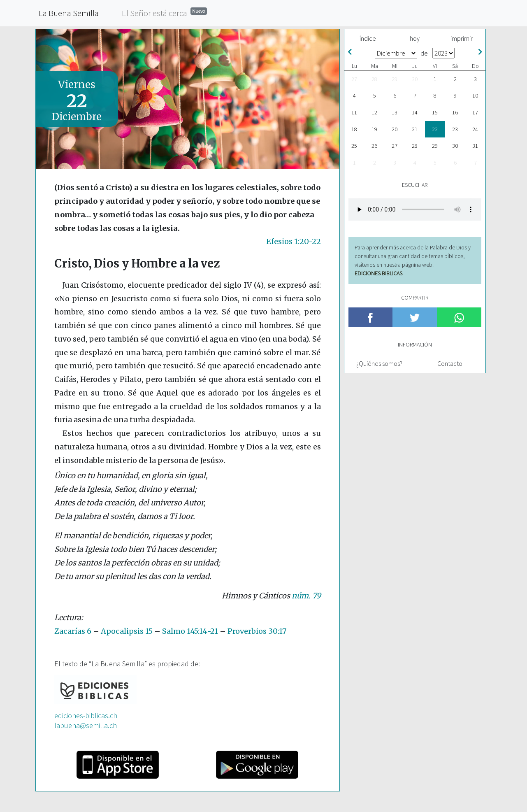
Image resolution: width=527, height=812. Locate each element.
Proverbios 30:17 (257, 631)
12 (374, 112)
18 (354, 129)
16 (455, 112)
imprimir (462, 38)
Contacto (450, 363)
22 (435, 129)
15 (435, 112)
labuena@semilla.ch (86, 725)
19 (374, 129)
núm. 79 (306, 596)
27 (354, 79)
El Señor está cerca (164, 13)
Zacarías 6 (73, 631)
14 (415, 112)
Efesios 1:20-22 (294, 241)
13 (395, 112)
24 (475, 129)
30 (415, 79)
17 (475, 112)
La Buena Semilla (69, 13)
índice (368, 38)
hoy (415, 38)
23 (455, 129)
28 (374, 79)
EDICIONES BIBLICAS (378, 273)
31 (475, 146)
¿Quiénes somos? (379, 363)
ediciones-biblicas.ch (86, 715)
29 (395, 79)
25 (354, 146)
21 (415, 129)
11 (354, 112)
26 (374, 146)
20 (395, 129)
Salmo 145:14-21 (190, 631)
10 (475, 95)
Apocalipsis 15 (127, 631)
